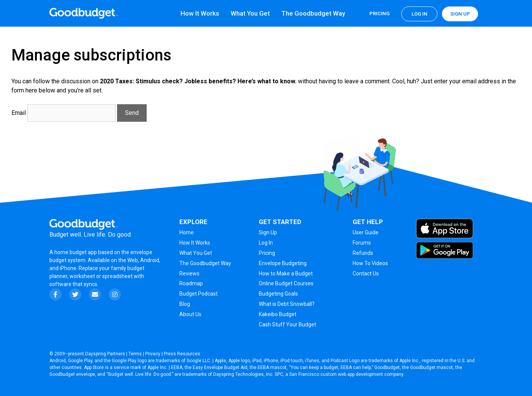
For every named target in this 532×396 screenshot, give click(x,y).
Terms (135, 354)
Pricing (379, 14)
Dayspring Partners (105, 354)
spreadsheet (117, 276)
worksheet (83, 276)
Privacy (153, 354)
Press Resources (182, 354)
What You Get (250, 13)
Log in (420, 14)
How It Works (200, 13)
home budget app (76, 252)
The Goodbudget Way (313, 13)
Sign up (460, 14)
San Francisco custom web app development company (346, 374)
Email (19, 113)
